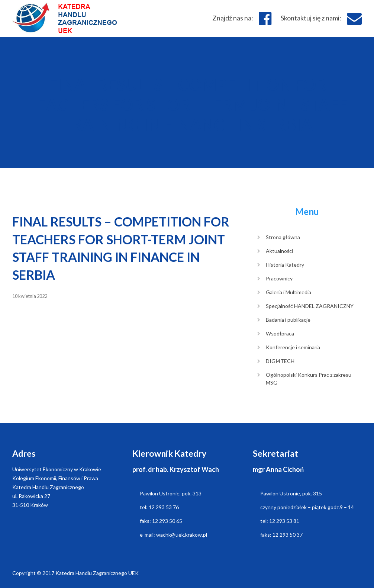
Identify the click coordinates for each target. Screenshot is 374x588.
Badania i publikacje (288, 320)
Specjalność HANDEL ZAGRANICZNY (310, 306)
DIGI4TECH (280, 361)
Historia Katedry (285, 265)
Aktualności (279, 251)
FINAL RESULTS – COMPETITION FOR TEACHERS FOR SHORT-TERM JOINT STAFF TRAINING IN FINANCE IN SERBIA (187, 105)
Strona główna (283, 237)
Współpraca (280, 333)
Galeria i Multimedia (288, 292)
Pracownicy (279, 278)
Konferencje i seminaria (293, 347)
